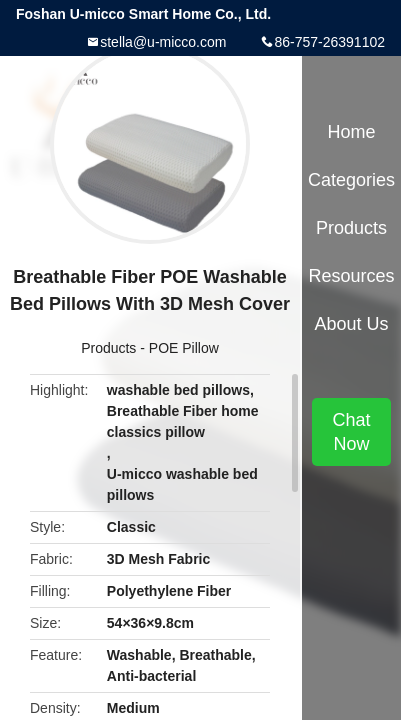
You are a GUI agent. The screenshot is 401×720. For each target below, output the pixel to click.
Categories (351, 180)
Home (351, 132)
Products (108, 348)
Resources (351, 276)
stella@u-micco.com (163, 42)
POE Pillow (184, 348)
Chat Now (351, 432)
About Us (351, 324)
